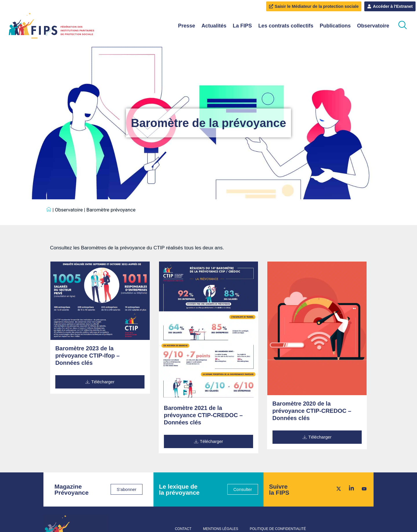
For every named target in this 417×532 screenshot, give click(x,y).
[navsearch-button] (403, 26)
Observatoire (373, 26)
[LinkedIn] (350, 489)
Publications (335, 26)
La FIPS (242, 26)
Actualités (214, 26)
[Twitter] (337, 489)
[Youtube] (362, 489)
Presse (187, 26)
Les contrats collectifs (286, 26)
